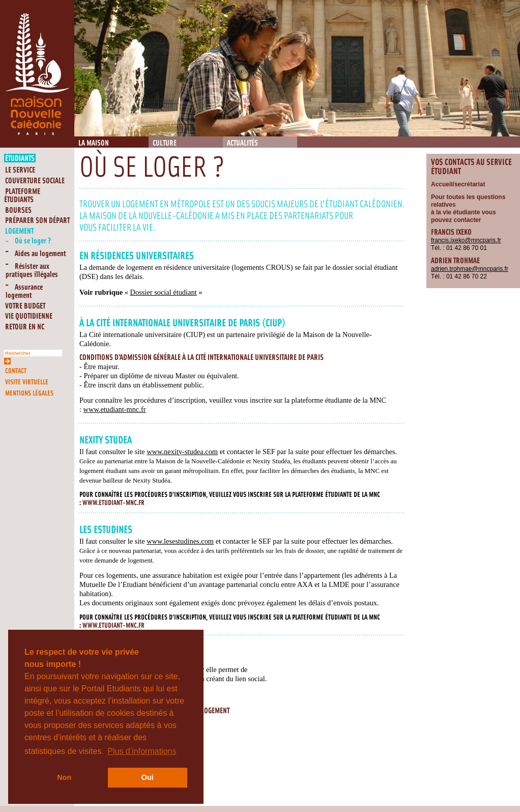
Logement (19, 231)
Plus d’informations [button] (142, 751)
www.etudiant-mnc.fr (115, 409)
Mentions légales (29, 393)
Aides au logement (40, 254)
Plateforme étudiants (22, 196)
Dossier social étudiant (164, 292)
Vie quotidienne (29, 316)
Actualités (242, 143)
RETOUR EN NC (25, 327)
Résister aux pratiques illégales (32, 271)
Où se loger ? (33, 241)
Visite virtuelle (27, 382)
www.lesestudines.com (180, 541)
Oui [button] (148, 777)
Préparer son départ (37, 221)
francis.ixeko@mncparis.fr (466, 240)
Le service (20, 170)
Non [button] (64, 777)
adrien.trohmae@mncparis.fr (470, 269)
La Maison (94, 143)
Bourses (18, 211)
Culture (165, 143)
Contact (16, 371)
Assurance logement (24, 291)
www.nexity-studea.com (182, 452)
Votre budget (25, 306)
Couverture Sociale (35, 181)
